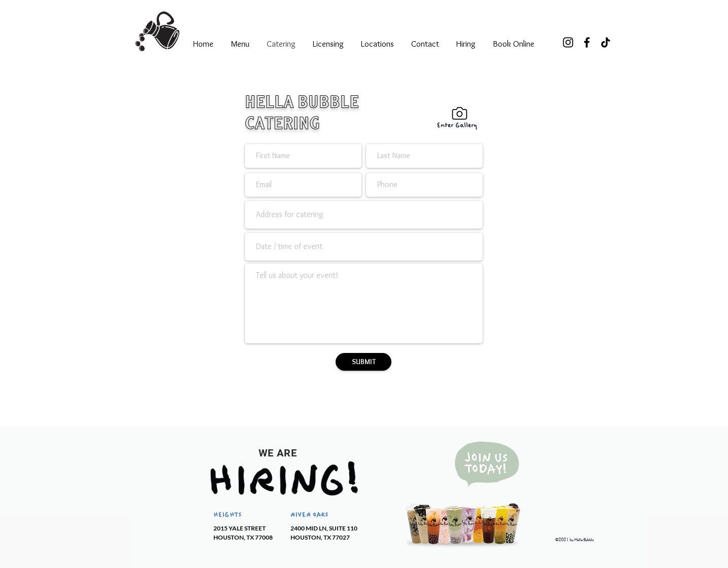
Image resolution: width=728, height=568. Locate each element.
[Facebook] (587, 42)
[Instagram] (568, 42)
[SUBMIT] (363, 362)
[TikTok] (606, 42)
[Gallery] (459, 113)
